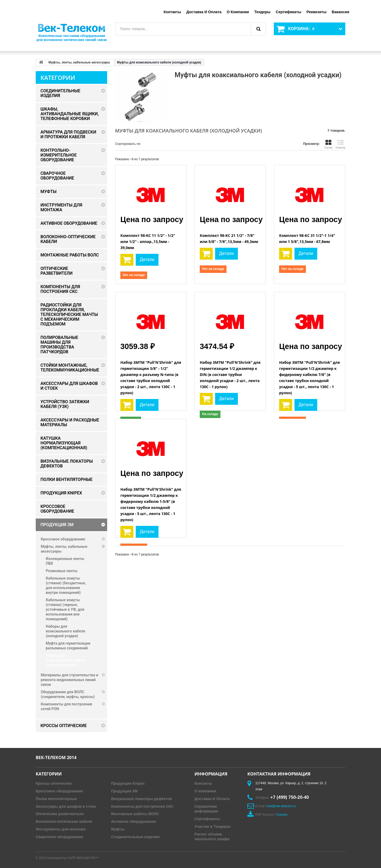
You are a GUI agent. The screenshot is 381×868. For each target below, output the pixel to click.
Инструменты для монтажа (61, 829)
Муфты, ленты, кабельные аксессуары (79, 62)
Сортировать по (128, 144)
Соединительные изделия (135, 837)
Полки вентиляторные (56, 799)
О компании (238, 12)
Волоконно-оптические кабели (64, 821)
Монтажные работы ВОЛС (135, 814)
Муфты (118, 829)
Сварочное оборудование (60, 837)
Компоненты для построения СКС (142, 806)
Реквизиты (316, 12)
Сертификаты (288, 12)
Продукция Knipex (128, 783)
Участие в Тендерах (213, 826)
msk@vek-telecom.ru (281, 806)
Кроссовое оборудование (59, 791)
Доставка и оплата (204, 12)
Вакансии (341, 12)
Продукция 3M (124, 791)
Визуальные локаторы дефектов (141, 799)
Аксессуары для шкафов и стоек (66, 806)
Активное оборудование (134, 821)
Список (340, 144)
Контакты (172, 12)
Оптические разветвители (60, 814)
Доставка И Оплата (212, 799)
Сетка (328, 144)
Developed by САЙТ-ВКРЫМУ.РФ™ (73, 858)
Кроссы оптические (54, 783)
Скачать (282, 815)
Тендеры (262, 12)
